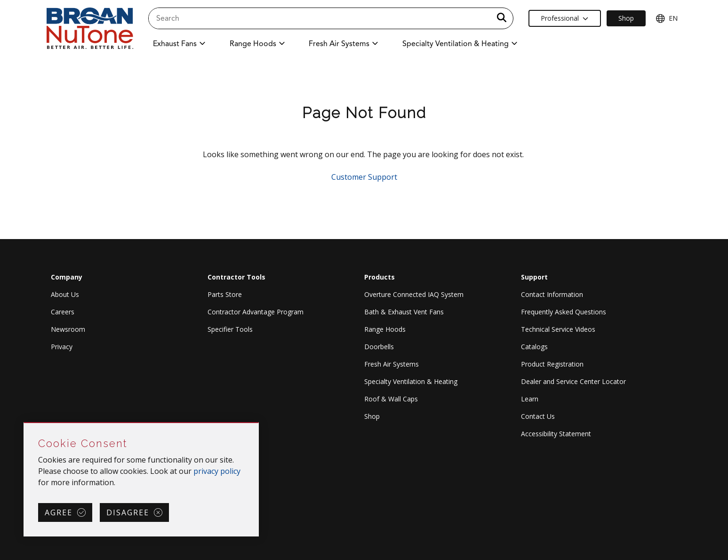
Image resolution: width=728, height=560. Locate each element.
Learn (530, 399)
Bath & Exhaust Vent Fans (404, 312)
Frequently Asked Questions (564, 312)
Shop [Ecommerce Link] (626, 18)
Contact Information (552, 294)
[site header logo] (90, 29)
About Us (65, 294)
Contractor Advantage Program (256, 312)
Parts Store (225, 294)
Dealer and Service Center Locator (573, 381)
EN (667, 18)
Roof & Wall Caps (391, 399)
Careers (63, 312)
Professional (564, 18)
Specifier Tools (230, 329)
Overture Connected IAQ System (414, 294)
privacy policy (217, 471)
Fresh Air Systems (392, 364)
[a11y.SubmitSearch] (502, 18)
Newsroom (68, 329)
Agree (59, 512)
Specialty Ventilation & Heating (411, 381)
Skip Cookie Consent (24, 423)
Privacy (62, 347)
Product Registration (552, 364)
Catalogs (534, 347)
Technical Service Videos (558, 329)
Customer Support (364, 177)
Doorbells (379, 347)
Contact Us (538, 416)
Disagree (128, 512)
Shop (372, 416)
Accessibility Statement (556, 434)
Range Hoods (385, 329)
